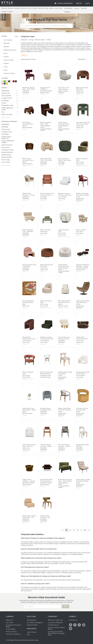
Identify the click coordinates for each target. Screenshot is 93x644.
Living (56, 8)
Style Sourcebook (74, 580)
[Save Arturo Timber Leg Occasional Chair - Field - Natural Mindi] (59, 314)
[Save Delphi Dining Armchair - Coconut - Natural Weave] (24, 171)
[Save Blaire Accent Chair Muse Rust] (77, 65)
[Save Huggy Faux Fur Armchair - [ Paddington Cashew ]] (41, 65)
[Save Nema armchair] (77, 207)
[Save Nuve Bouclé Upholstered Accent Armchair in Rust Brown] (24, 314)
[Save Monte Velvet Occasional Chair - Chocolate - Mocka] (24, 136)
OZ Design (10, 101)
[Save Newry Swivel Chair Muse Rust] (41, 242)
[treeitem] (10, 40)
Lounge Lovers (10, 98)
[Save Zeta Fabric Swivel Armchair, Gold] (77, 386)
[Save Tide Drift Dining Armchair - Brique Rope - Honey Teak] (41, 422)
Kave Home (6, 148)
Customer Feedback (55, 623)
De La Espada (10, 96)
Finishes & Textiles (7, 12)
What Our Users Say (55, 620)
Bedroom (11, 8)
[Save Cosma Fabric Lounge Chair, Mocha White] (77, 457)
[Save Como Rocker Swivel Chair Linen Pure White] (24, 422)
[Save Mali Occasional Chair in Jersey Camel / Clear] (41, 171)
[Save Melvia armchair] (41, 207)
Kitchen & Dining (43, 8)
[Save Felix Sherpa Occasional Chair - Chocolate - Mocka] (24, 100)
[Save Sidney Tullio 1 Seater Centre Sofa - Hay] (24, 493)
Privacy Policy (11, 632)
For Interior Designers (35, 623)
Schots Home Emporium (6, 138)
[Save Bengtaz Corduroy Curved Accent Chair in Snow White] (59, 171)
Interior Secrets (10, 115)
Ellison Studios (7, 157)
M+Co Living (6, 160)
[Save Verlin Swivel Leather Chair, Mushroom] (77, 278)
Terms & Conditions (13, 634)
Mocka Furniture (7, 152)
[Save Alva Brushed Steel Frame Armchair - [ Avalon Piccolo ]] (41, 457)
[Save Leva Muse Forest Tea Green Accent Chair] (77, 100)
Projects (77, 8)
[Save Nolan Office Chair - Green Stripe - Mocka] (24, 386)
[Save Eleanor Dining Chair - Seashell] (77, 422)
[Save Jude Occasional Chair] (59, 207)
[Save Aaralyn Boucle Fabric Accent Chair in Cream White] (77, 349)
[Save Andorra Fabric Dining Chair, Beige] (59, 349)
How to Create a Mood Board (56, 628)
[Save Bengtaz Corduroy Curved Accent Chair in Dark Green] (41, 314)
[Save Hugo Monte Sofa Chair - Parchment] (41, 136)
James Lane (10, 93)
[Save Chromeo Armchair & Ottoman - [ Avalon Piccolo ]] (77, 242)
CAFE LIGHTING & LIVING (8, 142)
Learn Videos (32, 632)
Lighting (51, 8)
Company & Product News (13, 626)
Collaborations (53, 625)
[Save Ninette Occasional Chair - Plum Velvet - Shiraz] (24, 65)
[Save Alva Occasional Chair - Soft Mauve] (24, 242)
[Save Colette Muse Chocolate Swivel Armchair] (77, 314)
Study (61, 8)
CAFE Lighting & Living (10, 109)
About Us (9, 620)
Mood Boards (68, 8)
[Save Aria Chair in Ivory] (59, 65)
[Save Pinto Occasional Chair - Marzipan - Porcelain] (24, 207)
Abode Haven (6, 155)
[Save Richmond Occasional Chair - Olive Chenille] (59, 457)
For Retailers (32, 620)
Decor (30, 8)
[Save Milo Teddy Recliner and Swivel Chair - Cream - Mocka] (59, 278)
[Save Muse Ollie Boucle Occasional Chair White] (24, 278)
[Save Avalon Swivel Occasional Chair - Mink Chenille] (59, 100)
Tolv (10, 112)
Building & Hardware (21, 8)
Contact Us (73, 620)
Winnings (5, 127)
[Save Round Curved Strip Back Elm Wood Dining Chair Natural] (41, 349)
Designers (67, 12)
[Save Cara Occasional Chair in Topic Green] (59, 136)
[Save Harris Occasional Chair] (24, 349)
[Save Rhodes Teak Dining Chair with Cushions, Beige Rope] (59, 386)
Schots (10, 103)
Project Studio (32, 625)
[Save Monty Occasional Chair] (77, 136)
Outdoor (35, 8)
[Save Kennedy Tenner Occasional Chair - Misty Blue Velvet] (41, 386)
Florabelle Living (10, 105)
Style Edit (84, 8)
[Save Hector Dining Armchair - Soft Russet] (41, 493)
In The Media (11, 629)
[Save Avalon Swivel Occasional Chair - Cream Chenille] (59, 242)
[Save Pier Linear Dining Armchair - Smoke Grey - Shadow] (59, 422)
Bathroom (4, 8)
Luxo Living (5, 162)
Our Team (10, 623)
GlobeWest (10, 91)
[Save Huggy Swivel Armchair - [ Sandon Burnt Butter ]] (24, 457)
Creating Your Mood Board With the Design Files (56, 633)
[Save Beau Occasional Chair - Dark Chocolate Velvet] (41, 100)
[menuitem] (88, 3)
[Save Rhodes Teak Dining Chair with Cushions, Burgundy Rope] (77, 171)
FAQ (28, 635)
